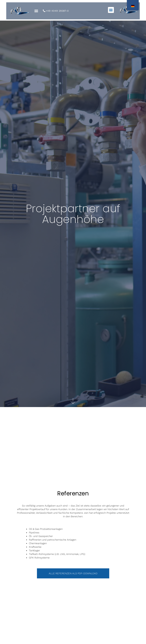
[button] (111, 10)
